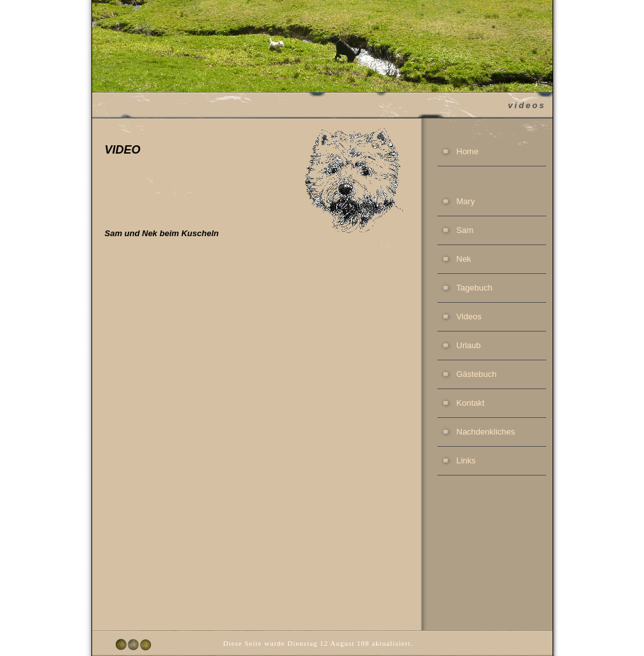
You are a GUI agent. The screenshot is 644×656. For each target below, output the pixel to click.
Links (466, 460)
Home (468, 151)
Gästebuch (477, 374)
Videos (469, 316)
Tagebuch (475, 288)
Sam (465, 230)
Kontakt (471, 403)
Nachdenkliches (486, 432)
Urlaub (469, 345)
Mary (466, 201)
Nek (464, 259)
